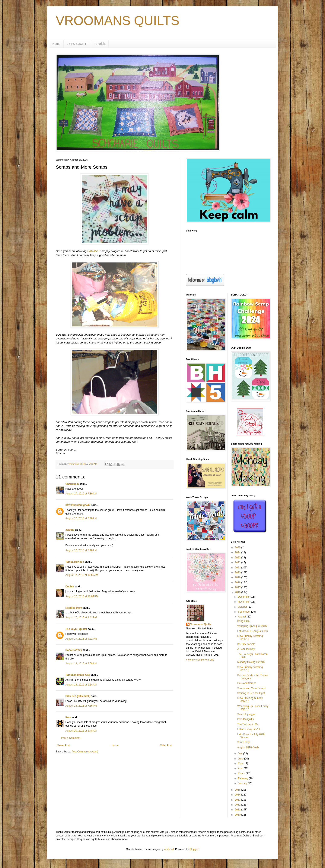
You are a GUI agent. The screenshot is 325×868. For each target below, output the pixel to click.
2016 (238, 592)
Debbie (70, 587)
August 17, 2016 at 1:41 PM (81, 617)
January (243, 783)
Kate (68, 717)
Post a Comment (71, 738)
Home (56, 44)
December (244, 597)
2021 (238, 568)
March (242, 774)
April (241, 768)
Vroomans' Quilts (201, 624)
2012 (238, 805)
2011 (238, 810)
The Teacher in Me (248, 724)
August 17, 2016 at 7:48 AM (81, 550)
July (241, 754)
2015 (238, 790)
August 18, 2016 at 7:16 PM (81, 706)
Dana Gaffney (74, 650)
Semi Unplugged (247, 714)
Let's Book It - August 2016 (253, 631)
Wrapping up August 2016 (252, 626)
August (242, 617)
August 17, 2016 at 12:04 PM (82, 596)
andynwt (169, 849)
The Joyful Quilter (76, 629)
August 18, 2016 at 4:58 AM (81, 664)
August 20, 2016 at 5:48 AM (81, 731)
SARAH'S (93, 251)
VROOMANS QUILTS (118, 21)
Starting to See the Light (251, 693)
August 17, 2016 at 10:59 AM (82, 575)
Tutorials (100, 44)
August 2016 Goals (248, 747)
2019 (238, 577)
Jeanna (70, 530)
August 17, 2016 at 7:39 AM (81, 494)
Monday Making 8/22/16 (251, 662)
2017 (238, 587)
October (243, 607)
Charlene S (72, 484)
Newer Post (64, 745)
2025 (238, 548)
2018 (238, 583)
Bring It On (243, 621)
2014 (238, 795)
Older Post (166, 745)
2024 (238, 552)
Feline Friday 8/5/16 (249, 729)
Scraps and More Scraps (251, 688)
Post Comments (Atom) (85, 752)
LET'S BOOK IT (77, 44)
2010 (238, 815)
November (244, 602)
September (245, 612)
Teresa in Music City (78, 675)
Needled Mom (74, 608)
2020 (238, 572)
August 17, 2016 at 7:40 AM (81, 518)
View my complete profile (200, 660)
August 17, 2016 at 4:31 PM (81, 639)
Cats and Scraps (247, 683)
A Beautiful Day (246, 649)
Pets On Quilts (246, 719)
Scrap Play (243, 742)
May (241, 764)
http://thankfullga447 (78, 505)
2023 (238, 558)
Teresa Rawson (75, 562)
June (241, 759)
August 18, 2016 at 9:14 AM (81, 685)
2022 (238, 562)
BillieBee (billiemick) (78, 696)
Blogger (194, 849)
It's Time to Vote (246, 644)
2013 (238, 800)
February (243, 778)
